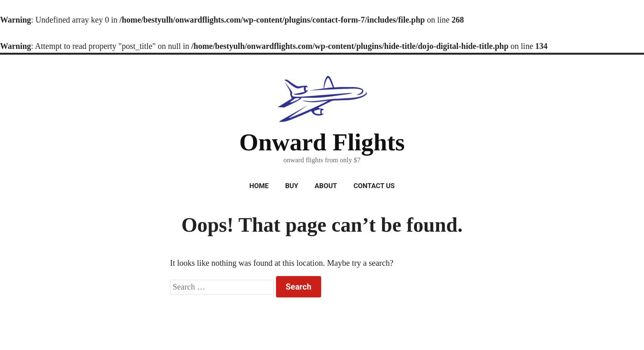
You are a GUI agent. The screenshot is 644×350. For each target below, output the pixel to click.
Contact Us (374, 186)
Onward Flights (322, 142)
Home (259, 186)
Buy (292, 186)
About (326, 186)
